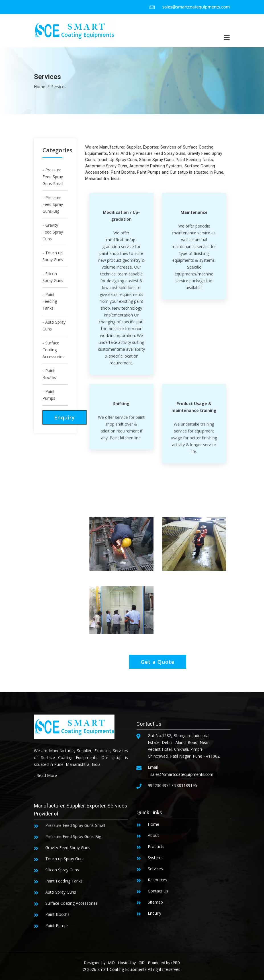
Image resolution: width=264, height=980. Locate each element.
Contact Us (158, 891)
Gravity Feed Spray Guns (53, 232)
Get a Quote (158, 662)
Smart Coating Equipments (122, 969)
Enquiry (154, 913)
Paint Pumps (49, 395)
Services (155, 869)
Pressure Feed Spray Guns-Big (53, 204)
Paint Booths (49, 374)
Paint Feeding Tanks (50, 301)
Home (40, 87)
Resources (157, 880)
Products (156, 846)
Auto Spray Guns (54, 325)
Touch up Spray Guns (53, 256)
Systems (156, 858)
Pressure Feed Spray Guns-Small (53, 177)
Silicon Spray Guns (53, 277)
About (153, 835)
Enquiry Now (65, 419)
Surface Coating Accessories (53, 350)
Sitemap (155, 902)
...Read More (45, 775)
